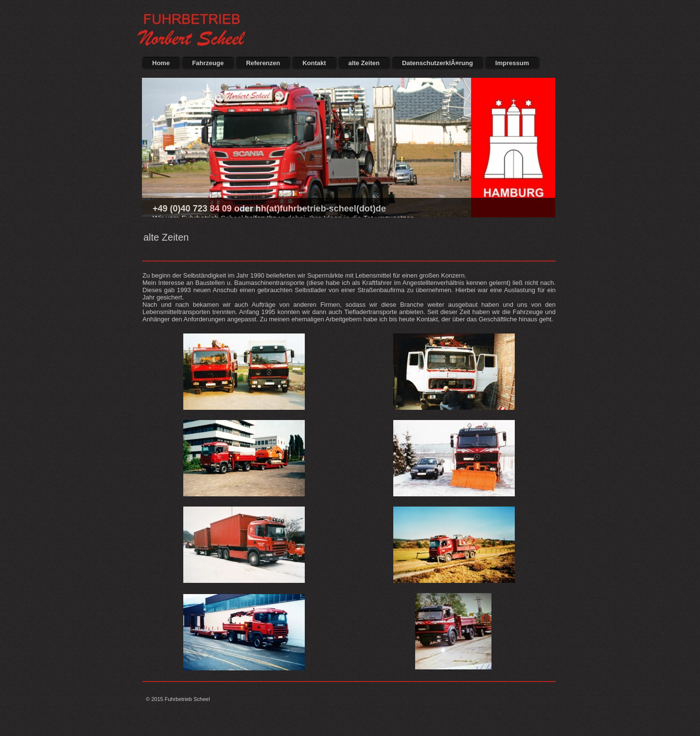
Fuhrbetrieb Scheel (187, 699)
